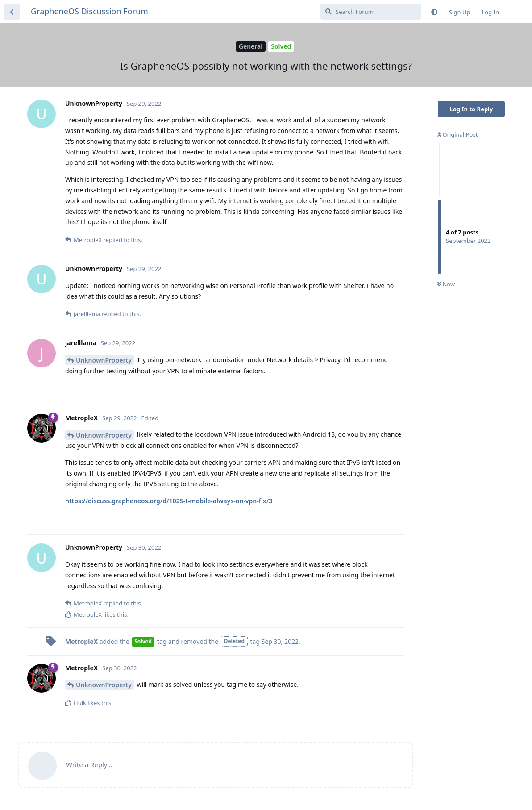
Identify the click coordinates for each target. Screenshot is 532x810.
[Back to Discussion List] (12, 12)
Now (446, 284)
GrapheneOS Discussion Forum (89, 11)
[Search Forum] (371, 12)
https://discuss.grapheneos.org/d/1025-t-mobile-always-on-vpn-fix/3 (169, 501)
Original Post (457, 134)
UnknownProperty (104, 360)
